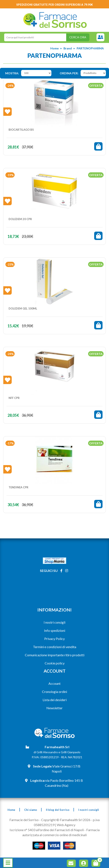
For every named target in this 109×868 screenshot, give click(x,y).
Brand (68, 48)
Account (54, 683)
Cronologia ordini (54, 692)
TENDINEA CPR (18, 487)
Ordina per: (69, 73)
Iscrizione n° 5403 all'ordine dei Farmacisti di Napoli (47, 830)
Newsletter (54, 708)
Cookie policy (55, 663)
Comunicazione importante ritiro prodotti (55, 655)
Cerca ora (78, 37)
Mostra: (12, 73)
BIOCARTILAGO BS (21, 130)
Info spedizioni (55, 630)
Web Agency (66, 825)
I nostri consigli (54, 622)
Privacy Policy (54, 639)
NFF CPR (14, 398)
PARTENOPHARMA (90, 48)
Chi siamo (31, 810)
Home (54, 48)
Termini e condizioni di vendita (55, 647)
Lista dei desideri (55, 700)
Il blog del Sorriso (58, 810)
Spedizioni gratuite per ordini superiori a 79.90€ (55, 5)
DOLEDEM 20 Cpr (20, 219)
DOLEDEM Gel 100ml (23, 308)
